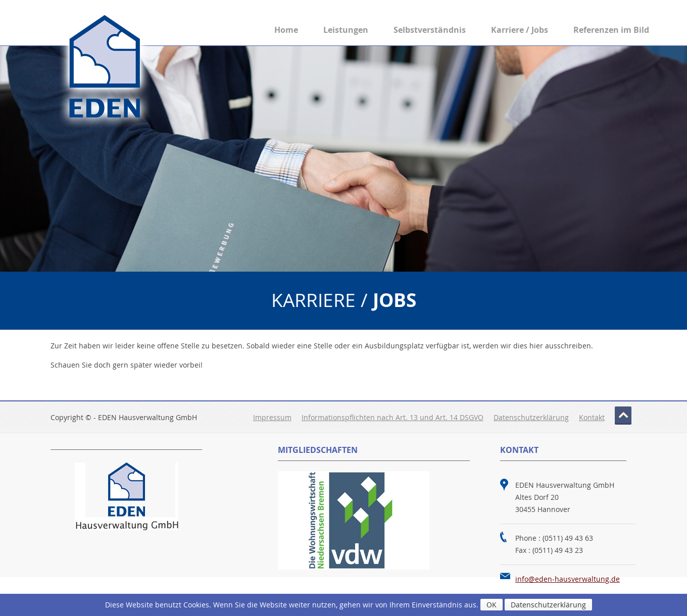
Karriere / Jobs (520, 30)
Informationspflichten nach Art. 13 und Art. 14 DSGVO (392, 417)
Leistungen (346, 30)
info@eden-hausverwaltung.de (568, 579)
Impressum (272, 417)
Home (286, 30)
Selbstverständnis (430, 30)
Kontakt (592, 417)
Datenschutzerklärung (531, 417)
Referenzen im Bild (611, 30)
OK (492, 605)
